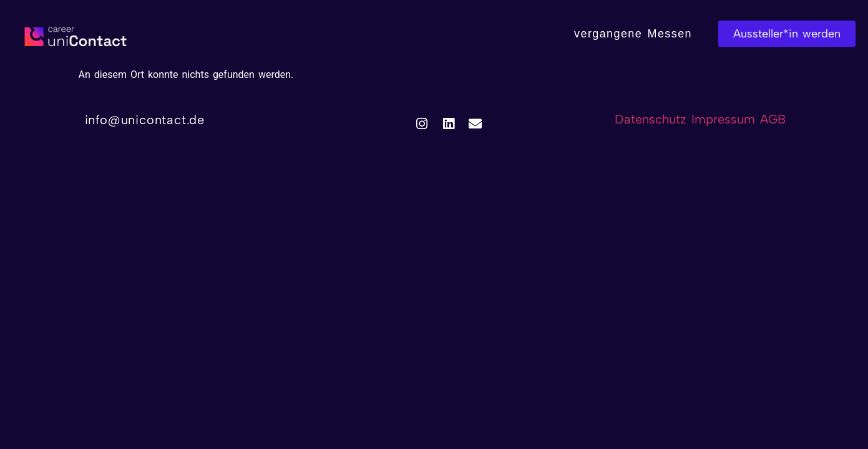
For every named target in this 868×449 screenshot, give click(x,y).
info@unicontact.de (145, 120)
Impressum (726, 119)
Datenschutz (651, 119)
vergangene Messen (633, 34)
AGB (773, 119)
